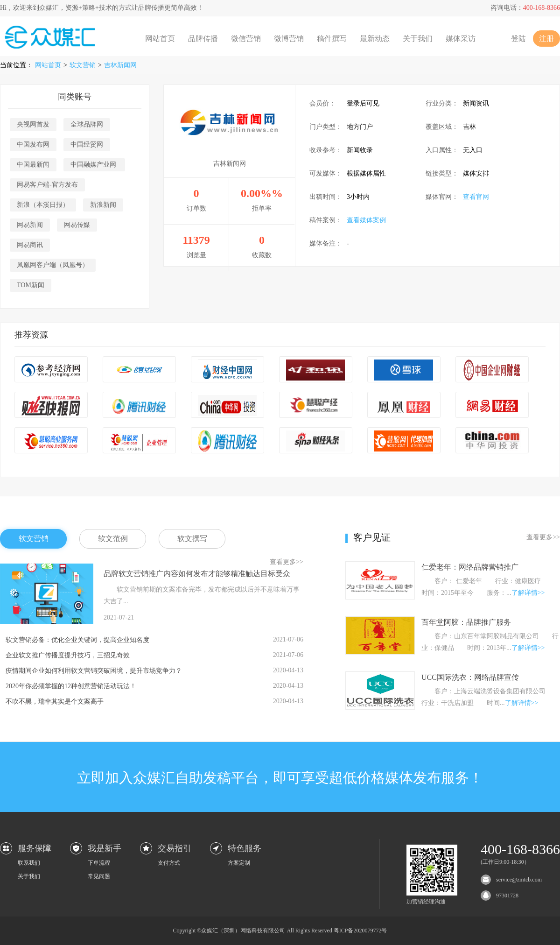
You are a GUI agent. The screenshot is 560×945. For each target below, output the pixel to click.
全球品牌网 (87, 124)
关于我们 (418, 39)
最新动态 (375, 39)
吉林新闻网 (120, 65)
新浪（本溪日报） (43, 205)
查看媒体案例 (366, 220)
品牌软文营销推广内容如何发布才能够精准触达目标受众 (197, 574)
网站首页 (160, 39)
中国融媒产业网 (94, 165)
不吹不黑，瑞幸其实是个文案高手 (55, 702)
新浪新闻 (103, 205)
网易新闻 (30, 225)
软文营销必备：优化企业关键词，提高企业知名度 (77, 640)
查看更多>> (287, 562)
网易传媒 (77, 225)
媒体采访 (461, 39)
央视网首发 (33, 124)
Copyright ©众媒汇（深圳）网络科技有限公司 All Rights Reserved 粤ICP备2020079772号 (280, 931)
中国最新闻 (33, 165)
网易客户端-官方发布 (47, 185)
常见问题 (99, 876)
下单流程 (99, 863)
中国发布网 (33, 145)
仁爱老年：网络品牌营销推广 (470, 567)
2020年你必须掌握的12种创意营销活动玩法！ (71, 686)
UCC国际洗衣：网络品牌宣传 (470, 677)
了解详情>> (528, 593)
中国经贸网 (87, 145)
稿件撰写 (332, 39)
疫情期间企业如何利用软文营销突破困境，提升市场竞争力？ (94, 671)
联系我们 (29, 863)
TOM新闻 (31, 285)
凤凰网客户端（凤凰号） (53, 265)
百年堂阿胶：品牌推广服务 (466, 622)
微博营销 (289, 39)
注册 (546, 39)
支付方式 (169, 863)
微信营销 (246, 39)
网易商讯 (30, 245)
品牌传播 (203, 39)
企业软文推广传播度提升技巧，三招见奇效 (68, 655)
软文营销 (83, 65)
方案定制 (239, 863)
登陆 (518, 39)
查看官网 (476, 197)
